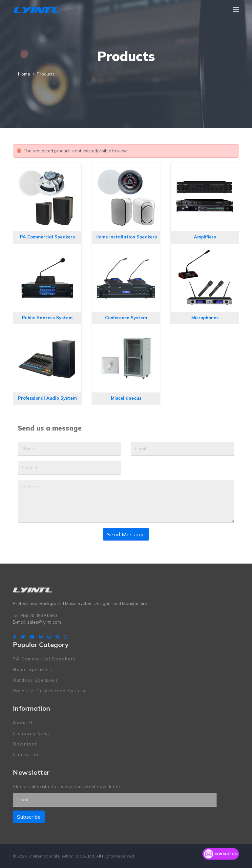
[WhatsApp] (65, 637)
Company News (32, 733)
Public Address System (47, 318)
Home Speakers (33, 669)
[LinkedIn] (41, 637)
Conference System (126, 318)
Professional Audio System (47, 398)
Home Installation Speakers (126, 237)
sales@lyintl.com (44, 622)
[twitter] (23, 637)
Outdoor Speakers (36, 680)
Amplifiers (205, 237)
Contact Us (26, 754)
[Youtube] (32, 637)
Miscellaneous (126, 398)
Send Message (126, 534)
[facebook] (15, 637)
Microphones (205, 318)
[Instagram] (49, 637)
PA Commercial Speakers (47, 237)
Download (25, 744)
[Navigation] (236, 10)
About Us (24, 723)
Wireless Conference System (49, 691)
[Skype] (57, 637)
